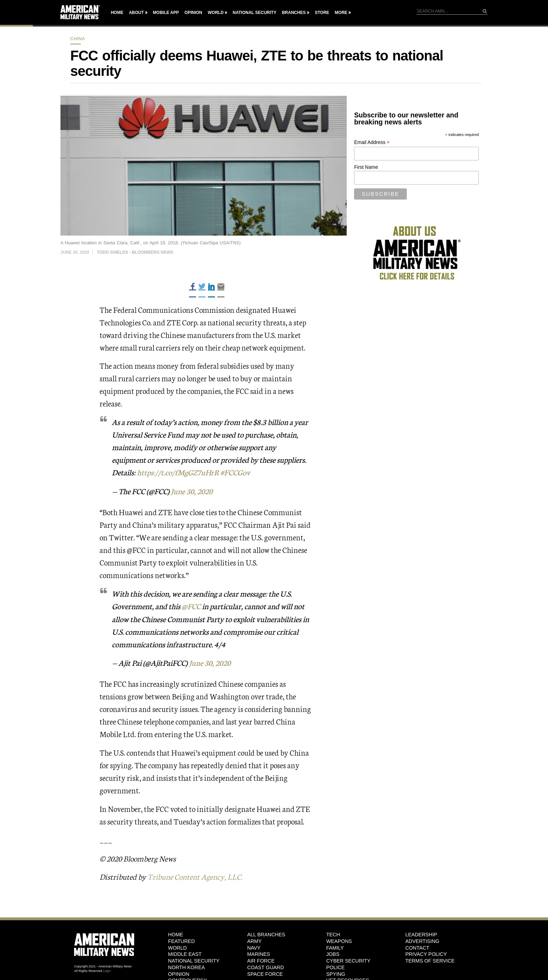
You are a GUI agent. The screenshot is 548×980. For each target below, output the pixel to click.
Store (322, 13)
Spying (336, 973)
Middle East (185, 953)
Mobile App (166, 13)
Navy (254, 946)
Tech (333, 934)
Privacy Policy (426, 953)
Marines (259, 953)
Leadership (421, 934)
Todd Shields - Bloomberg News (135, 252)
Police (335, 966)
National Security (255, 13)
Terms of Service (430, 960)
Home (117, 13)
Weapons (339, 940)
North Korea (186, 966)
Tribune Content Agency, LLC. (196, 876)
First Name (366, 167)
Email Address (372, 142)
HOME (176, 934)
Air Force (261, 960)
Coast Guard (265, 966)
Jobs (333, 953)
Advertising (422, 940)
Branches (294, 13)
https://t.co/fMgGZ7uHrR (178, 472)
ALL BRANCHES (266, 934)
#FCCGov (236, 472)
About (136, 13)
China (78, 39)
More (341, 13)
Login (107, 970)
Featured (182, 940)
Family (335, 946)
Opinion (193, 13)
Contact (417, 946)
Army (254, 940)
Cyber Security (348, 960)
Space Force (265, 973)
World (215, 13)
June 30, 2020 (193, 491)
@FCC (191, 606)
